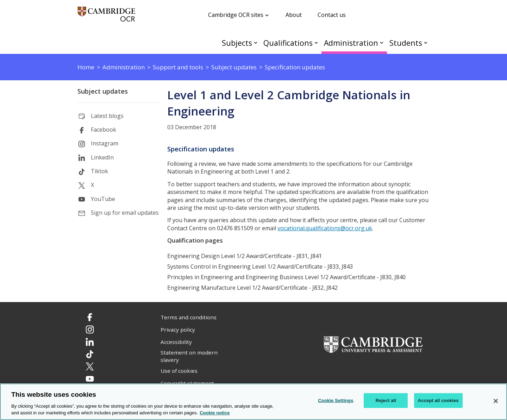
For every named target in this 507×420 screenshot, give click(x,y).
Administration (351, 43)
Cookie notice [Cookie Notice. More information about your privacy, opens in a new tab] (215, 413)
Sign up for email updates (125, 213)
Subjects (237, 43)
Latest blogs (107, 116)
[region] (254, 402)
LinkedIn (102, 157)
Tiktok (99, 171)
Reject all (386, 400)
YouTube (103, 199)
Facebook (104, 130)
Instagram (105, 143)
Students (406, 43)
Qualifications (288, 43)
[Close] (496, 401)
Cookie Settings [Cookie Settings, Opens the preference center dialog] (336, 400)
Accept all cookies (438, 400)
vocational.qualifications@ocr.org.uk (325, 228)
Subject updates (103, 91)
